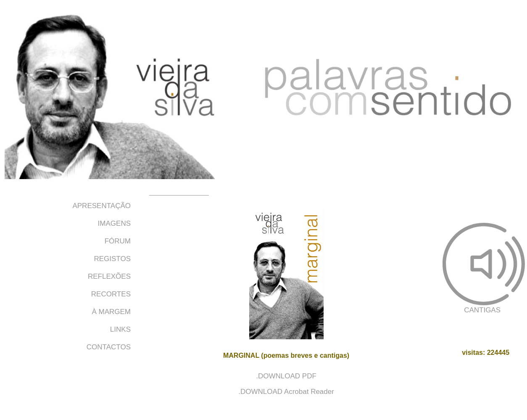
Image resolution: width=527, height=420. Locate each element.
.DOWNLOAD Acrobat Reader (286, 392)
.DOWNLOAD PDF (286, 376)
